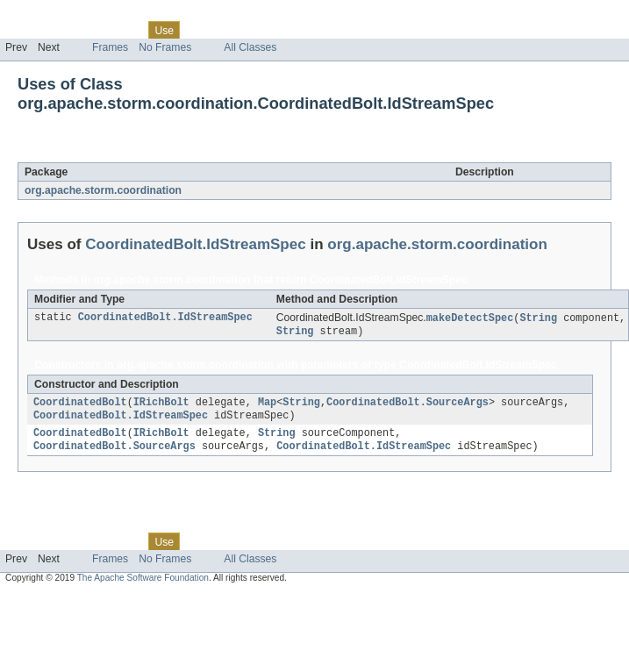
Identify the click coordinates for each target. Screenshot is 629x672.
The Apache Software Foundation (143, 585)
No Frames (165, 47)
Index (300, 30)
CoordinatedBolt (80, 405)
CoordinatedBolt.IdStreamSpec (199, 153)
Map (267, 405)
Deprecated (250, 30)
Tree (200, 30)
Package (81, 30)
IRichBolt (161, 405)
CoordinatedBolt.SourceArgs (407, 405)
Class (125, 30)
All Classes (250, 47)
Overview (28, 30)
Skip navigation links (48, 15)
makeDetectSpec (470, 318)
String (538, 318)
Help (335, 30)
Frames (110, 47)
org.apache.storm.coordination (103, 190)
